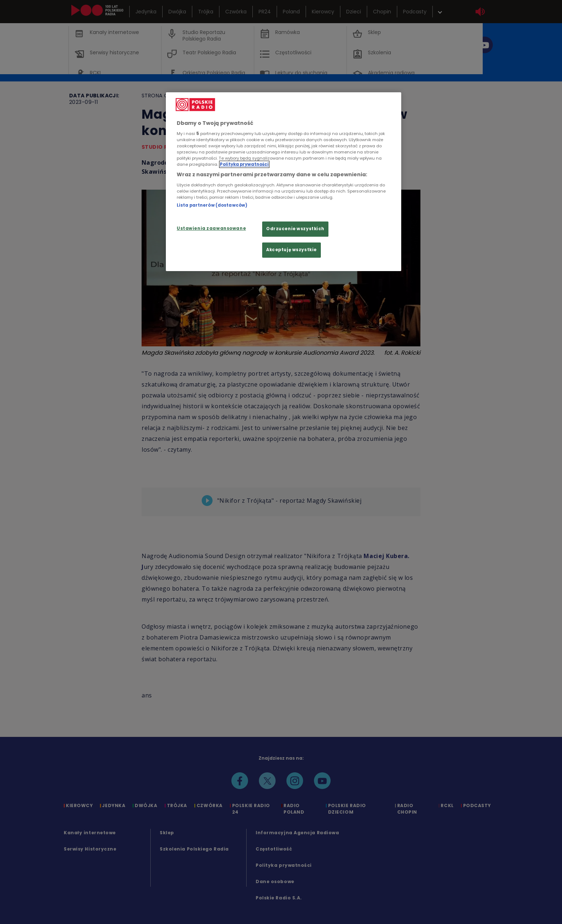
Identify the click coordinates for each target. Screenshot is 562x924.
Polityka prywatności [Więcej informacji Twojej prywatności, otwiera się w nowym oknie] (244, 164)
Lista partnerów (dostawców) (212, 205)
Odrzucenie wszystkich (295, 229)
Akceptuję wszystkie (292, 250)
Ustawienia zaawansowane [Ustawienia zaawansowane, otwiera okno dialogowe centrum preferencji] (211, 228)
